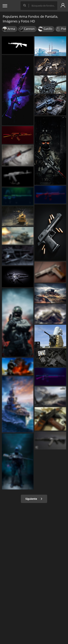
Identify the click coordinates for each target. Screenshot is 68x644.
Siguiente (34, 499)
